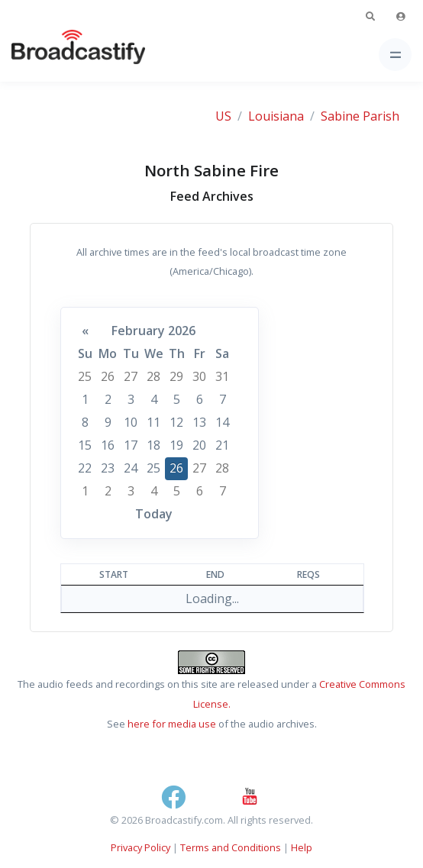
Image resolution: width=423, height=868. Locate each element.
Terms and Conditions (231, 847)
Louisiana (276, 116)
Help (302, 847)
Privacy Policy (140, 847)
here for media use (172, 724)
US (223, 116)
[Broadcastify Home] (54, 55)
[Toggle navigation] (395, 55)
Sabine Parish (360, 116)
